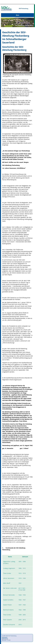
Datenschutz (5, 639)
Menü (18, 15)
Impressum (5, 637)
